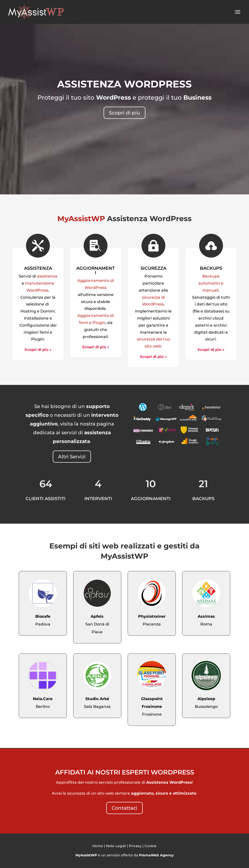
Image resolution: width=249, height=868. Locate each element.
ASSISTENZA (38, 268)
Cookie (151, 846)
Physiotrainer (152, 616)
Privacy (135, 846)
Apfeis (97, 616)
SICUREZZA (153, 268)
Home (98, 846)
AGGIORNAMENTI (96, 270)
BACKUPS (211, 268)
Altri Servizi (72, 457)
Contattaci (124, 808)
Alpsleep (206, 699)
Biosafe (43, 616)
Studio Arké (97, 699)
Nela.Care (43, 699)
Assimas (206, 616)
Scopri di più (124, 113)
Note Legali (116, 846)
